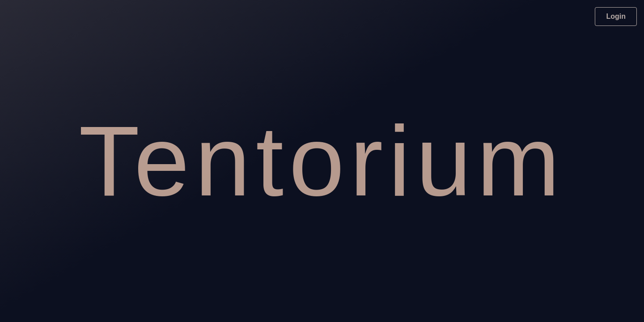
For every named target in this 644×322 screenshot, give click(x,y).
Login (616, 16)
